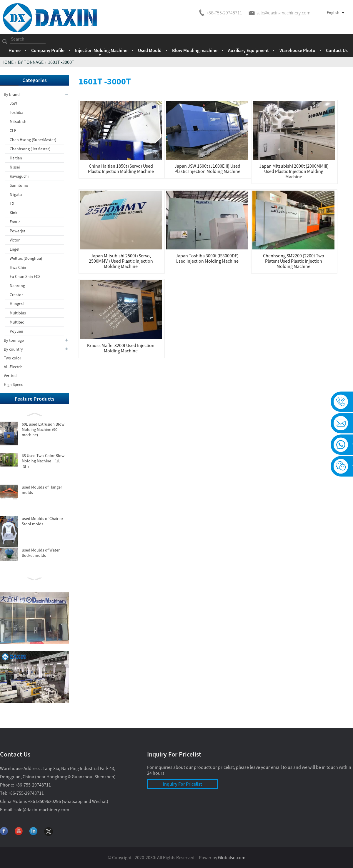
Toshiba (16, 112)
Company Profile (48, 50)
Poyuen (16, 331)
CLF (13, 131)
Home (15, 50)
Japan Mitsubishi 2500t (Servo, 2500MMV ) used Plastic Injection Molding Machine (121, 261)
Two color (13, 358)
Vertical (10, 376)
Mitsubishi (19, 121)
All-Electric (13, 367)
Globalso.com (232, 857)
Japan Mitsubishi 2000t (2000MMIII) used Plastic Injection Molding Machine (294, 171)
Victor (15, 240)
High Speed (14, 384)
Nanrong (17, 286)
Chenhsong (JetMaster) (30, 149)
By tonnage (31, 62)
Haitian (16, 158)
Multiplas (18, 313)
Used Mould (150, 50)
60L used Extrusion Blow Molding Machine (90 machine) (43, 429)
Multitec (17, 322)
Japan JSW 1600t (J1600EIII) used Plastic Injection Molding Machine (207, 169)
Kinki (14, 213)
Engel (15, 249)
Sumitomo (19, 185)
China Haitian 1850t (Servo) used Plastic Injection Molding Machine (121, 169)
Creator (16, 295)
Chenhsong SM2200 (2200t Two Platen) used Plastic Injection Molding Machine (294, 261)
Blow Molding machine (195, 50)
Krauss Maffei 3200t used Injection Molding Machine (121, 348)
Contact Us (337, 50)
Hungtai (17, 304)
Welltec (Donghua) (26, 258)
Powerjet (18, 231)
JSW (13, 103)
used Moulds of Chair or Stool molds (43, 521)
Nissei (15, 167)
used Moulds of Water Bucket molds (41, 553)
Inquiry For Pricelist (183, 784)
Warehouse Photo (297, 50)
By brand (36, 94)
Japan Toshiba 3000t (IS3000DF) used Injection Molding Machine (207, 258)
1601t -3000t (61, 62)
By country (36, 349)
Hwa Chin (18, 267)
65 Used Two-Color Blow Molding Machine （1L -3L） (43, 461)
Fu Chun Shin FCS (25, 276)
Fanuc (15, 222)
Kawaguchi (19, 176)
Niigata (16, 194)
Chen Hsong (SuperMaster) (33, 140)
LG (12, 204)
